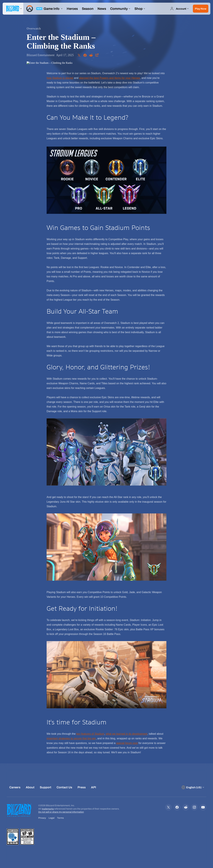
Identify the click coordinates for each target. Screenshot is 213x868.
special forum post (127, 743)
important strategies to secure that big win (71, 738)
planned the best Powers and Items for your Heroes (110, 78)
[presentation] (13, 9)
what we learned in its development (126, 734)
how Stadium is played (60, 78)
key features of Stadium (90, 734)
